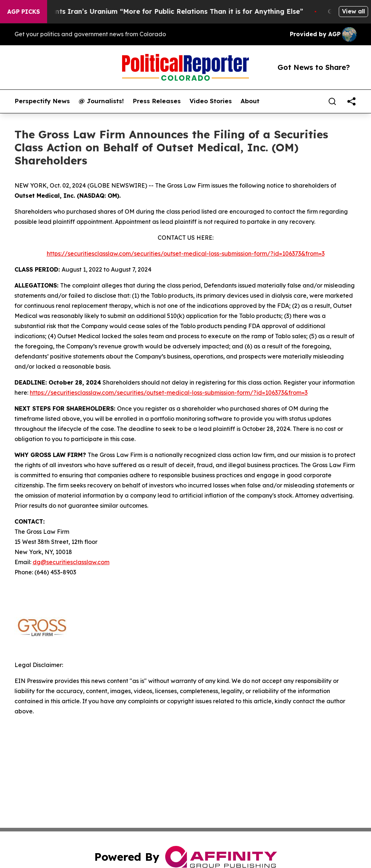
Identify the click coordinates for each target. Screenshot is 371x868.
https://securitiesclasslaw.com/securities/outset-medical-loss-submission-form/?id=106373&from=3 (186, 253)
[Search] (332, 101)
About (250, 101)
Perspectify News (42, 101)
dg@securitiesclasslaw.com (71, 562)
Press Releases (157, 101)
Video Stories (211, 101)
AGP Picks (24, 12)
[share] (351, 101)
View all (353, 11)
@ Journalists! (101, 101)
